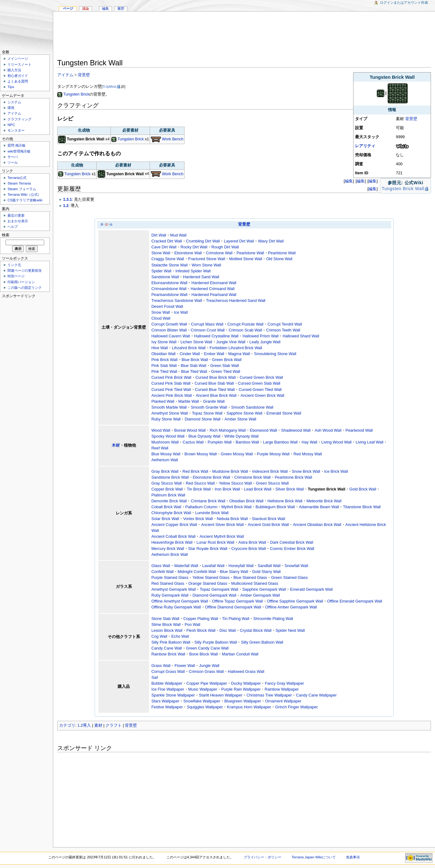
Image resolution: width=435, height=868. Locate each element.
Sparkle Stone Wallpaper (173, 695)
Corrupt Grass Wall (168, 672)
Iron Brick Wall (227, 489)
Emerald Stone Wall (284, 413)
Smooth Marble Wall (169, 407)
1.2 (66, 206)
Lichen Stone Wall (196, 342)
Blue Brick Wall (195, 360)
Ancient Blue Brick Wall (216, 396)
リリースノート (19, 64)
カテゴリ (67, 725)
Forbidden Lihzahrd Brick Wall (236, 348)
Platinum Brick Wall (168, 495)
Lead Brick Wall (258, 489)
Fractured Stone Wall (207, 259)
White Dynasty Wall (241, 436)
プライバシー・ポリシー (262, 857)
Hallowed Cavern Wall (171, 336)
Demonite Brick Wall (169, 501)
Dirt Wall (159, 235)
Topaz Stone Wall (207, 413)
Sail (154, 678)
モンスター (16, 130)
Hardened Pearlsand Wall (214, 295)
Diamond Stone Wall (202, 419)
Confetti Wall (162, 572)
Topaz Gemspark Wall (219, 589)
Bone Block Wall (203, 654)
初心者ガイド (18, 76)
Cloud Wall (161, 318)
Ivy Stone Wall (164, 342)
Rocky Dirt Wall (194, 247)
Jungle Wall (209, 666)
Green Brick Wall (227, 360)
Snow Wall (160, 312)
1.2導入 (84, 725)
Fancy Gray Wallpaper (284, 683)
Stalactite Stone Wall (169, 265)
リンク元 (14, 265)
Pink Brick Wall (164, 360)
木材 (116, 445)
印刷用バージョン (21, 282)
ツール (13, 162)
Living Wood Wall (337, 442)
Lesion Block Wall (167, 631)
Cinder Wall (190, 354)
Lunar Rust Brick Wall (215, 542)
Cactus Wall (193, 442)
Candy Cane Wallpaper (316, 695)
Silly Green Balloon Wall (262, 642)
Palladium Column (201, 507)
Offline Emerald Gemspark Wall (355, 601)
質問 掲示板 (16, 145)
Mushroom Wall (165, 442)
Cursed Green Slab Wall (259, 383)
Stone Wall (161, 253)
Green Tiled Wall (226, 372)
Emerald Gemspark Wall (311, 589)
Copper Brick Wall (167, 489)
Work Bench (173, 139)
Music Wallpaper (203, 689)
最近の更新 (16, 215)
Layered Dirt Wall (239, 241)
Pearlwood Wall (359, 430)
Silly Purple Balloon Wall (215, 642)
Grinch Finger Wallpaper (296, 707)
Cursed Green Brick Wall (261, 378)
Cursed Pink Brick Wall (171, 378)
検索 (6, 235)
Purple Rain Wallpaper (241, 689)
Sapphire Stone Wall (244, 413)
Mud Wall (178, 235)
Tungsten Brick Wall (403, 189)
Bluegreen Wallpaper (243, 701)
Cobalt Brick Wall (166, 507)
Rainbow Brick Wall (168, 654)
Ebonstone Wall (188, 253)
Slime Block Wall (166, 625)
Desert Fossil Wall (167, 307)
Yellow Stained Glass (211, 578)
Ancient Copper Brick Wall (174, 525)
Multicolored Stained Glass (255, 584)
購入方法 (14, 70)
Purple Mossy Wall (273, 454)
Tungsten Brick (76, 94)
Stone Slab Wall (165, 619)
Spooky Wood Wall (168, 436)
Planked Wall (163, 401)
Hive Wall (159, 348)
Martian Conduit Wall (240, 654)
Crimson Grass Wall (206, 672)
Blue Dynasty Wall (204, 436)
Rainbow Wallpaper (282, 689)
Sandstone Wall (165, 277)
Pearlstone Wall (250, 253)
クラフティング (19, 119)
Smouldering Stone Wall (275, 354)
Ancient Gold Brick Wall (268, 525)
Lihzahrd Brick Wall (189, 348)
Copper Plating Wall (201, 619)
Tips (11, 87)
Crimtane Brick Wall (208, 501)
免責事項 (353, 857)
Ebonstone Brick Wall (212, 477)
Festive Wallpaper (167, 707)
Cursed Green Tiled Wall (260, 390)
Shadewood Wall (296, 430)
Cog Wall (159, 636)
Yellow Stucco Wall (235, 483)
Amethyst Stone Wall (169, 413)
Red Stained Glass (168, 584)
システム (14, 102)
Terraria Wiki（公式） (24, 195)
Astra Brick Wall (252, 542)
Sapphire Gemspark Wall (264, 589)
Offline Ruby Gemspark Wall (176, 607)
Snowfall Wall (297, 566)
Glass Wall (161, 566)
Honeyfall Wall (241, 566)
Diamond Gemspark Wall (215, 595)
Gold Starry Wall (266, 572)
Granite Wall (214, 401)
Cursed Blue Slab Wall (214, 383)
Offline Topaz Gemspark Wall (237, 601)
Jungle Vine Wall (231, 342)
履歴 (121, 8)
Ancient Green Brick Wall (262, 396)
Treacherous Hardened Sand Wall (236, 301)
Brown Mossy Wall (201, 454)
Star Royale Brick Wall (208, 549)
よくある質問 (18, 81)
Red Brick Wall (195, 472)
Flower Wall (185, 666)
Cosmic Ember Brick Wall (292, 549)
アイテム (65, 75)
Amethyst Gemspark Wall (173, 589)
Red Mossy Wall (308, 454)
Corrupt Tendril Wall (285, 324)
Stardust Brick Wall (269, 519)
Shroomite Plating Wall (273, 619)
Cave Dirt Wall (164, 247)
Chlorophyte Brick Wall (171, 513)
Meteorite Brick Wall (324, 501)
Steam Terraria (19, 183)
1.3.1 (68, 199)
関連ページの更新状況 (25, 270)
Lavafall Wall (213, 566)
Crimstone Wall (219, 253)
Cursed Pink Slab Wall (171, 383)
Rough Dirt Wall (225, 247)
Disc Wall (227, 631)
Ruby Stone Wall (166, 419)
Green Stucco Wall (272, 483)
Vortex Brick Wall (198, 519)
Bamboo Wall (247, 442)
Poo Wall (192, 625)
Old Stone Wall (279, 259)
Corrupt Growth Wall (169, 324)
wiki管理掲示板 (19, 151)
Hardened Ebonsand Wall (214, 283)
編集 (372, 181)
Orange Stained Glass (208, 584)
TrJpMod (109, 87)
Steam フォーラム (22, 189)
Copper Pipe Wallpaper (207, 683)
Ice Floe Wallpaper (168, 689)
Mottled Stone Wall (246, 259)
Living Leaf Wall (370, 442)
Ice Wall (181, 312)
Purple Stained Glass (170, 578)
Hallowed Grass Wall (246, 672)
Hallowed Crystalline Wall (216, 336)
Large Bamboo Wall (280, 442)
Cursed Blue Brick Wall (215, 378)
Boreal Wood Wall (190, 430)
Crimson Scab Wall (245, 330)
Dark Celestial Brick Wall (292, 542)
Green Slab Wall (225, 366)
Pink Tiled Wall (164, 372)
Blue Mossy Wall (166, 454)
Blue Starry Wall (234, 572)
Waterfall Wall (186, 566)
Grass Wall (161, 666)
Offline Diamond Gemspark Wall (233, 607)
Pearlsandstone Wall (169, 295)
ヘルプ (13, 227)
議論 (86, 8)
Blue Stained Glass (250, 578)
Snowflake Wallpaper (202, 701)
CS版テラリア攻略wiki (25, 200)
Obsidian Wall (163, 354)
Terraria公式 (17, 178)
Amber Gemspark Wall (260, 595)
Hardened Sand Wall (201, 277)
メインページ (18, 59)
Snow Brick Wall (306, 472)
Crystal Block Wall (256, 631)
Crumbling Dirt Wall (203, 241)
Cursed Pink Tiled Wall (171, 390)
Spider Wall (161, 271)
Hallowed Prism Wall (260, 336)
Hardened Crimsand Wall (212, 289)
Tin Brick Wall (199, 489)
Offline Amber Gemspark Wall (291, 607)
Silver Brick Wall (290, 489)
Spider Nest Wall (290, 631)
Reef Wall (160, 448)
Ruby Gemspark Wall (170, 595)
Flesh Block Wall (201, 631)
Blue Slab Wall (194, 366)
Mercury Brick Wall (168, 549)
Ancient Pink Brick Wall (171, 396)
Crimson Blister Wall (169, 330)
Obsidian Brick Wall (246, 501)
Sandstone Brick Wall (170, 477)
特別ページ (16, 276)
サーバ (13, 157)
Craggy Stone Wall (168, 259)
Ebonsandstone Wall (169, 283)
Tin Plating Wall (236, 619)
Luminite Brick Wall (212, 513)
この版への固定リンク (25, 288)
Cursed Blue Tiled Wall (215, 390)
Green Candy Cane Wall (207, 648)
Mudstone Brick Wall (230, 472)
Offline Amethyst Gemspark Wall (180, 601)
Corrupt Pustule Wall (246, 324)
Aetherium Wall (165, 460)
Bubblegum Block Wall (275, 507)
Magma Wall (239, 354)
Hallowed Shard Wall (301, 336)
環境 (11, 108)
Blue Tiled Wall (194, 372)
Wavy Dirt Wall (271, 241)
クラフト (114, 725)
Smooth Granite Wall (209, 407)
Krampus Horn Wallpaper (249, 707)
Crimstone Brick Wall (253, 477)
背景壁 (411, 119)
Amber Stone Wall (241, 419)
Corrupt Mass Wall (207, 324)
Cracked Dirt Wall (166, 241)
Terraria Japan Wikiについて (314, 857)
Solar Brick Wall (165, 519)
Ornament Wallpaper (283, 701)
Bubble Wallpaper (167, 683)
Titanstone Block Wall (362, 507)
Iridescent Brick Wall (270, 472)
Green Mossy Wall (237, 454)
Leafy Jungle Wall (265, 342)
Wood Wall (161, 430)
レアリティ (365, 146)
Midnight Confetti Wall (197, 572)
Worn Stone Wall (206, 265)
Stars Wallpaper (165, 701)
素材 (98, 725)
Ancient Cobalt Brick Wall (173, 537)
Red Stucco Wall (200, 483)
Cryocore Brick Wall (248, 549)
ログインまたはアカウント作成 (404, 2)
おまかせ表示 (18, 221)
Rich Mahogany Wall (228, 430)
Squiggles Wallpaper (205, 707)
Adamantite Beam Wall (319, 507)
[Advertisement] (244, 36)
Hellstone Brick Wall (285, 501)
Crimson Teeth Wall (283, 330)
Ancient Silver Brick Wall (222, 525)
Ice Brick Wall (336, 472)
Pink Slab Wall (164, 366)
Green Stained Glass (289, 578)
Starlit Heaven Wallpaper (221, 695)
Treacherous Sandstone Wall (177, 301)
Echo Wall (180, 636)
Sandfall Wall (269, 566)
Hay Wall (309, 442)
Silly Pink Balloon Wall (171, 642)
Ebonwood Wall (264, 430)
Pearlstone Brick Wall (293, 477)
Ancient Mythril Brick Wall (222, 537)
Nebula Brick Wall (232, 519)
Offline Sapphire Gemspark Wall (295, 601)
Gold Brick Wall (363, 489)
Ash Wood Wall (328, 430)
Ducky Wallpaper (246, 683)
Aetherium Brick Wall (169, 555)
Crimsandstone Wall (169, 289)
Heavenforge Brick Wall (172, 542)
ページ (68, 8)
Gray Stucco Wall (166, 483)
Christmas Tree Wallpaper (269, 695)
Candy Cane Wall (166, 648)
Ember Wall (214, 354)
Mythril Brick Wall (236, 507)
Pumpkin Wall (220, 442)
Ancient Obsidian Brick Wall (317, 525)
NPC (11, 125)
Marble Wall (189, 401)
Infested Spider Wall (193, 271)
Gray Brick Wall (165, 472)
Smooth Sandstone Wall (252, 407)
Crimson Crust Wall (208, 330)
